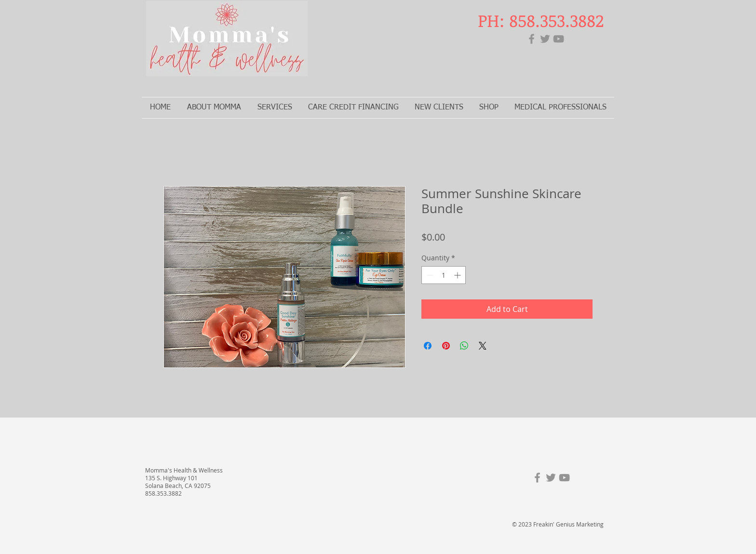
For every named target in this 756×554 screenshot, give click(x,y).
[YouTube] (559, 39)
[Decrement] (429, 275)
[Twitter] (545, 39)
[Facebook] (532, 39)
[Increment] (458, 275)
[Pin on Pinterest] (446, 346)
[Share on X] (483, 346)
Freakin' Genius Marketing (568, 524)
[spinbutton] (444, 275)
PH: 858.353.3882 (541, 20)
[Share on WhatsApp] (464, 346)
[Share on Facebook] (428, 346)
